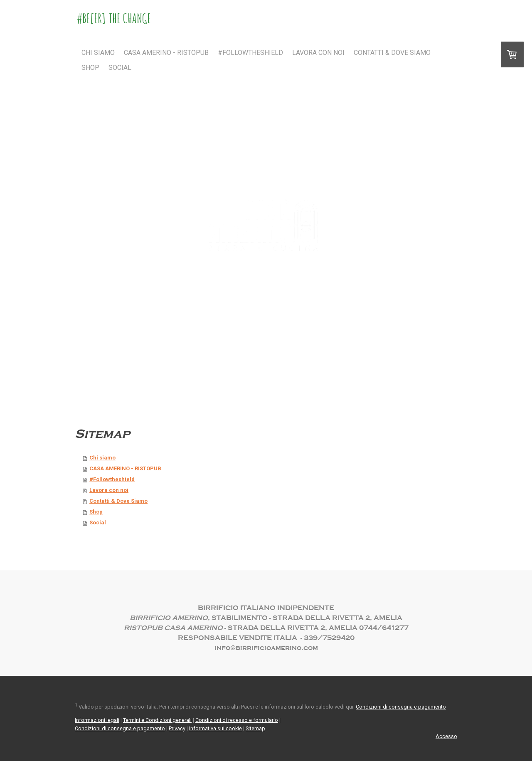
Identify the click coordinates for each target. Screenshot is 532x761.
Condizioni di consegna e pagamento (401, 707)
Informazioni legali (97, 720)
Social (120, 68)
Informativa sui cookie (216, 728)
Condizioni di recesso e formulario (237, 720)
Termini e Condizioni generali (157, 720)
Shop (90, 68)
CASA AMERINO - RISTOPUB (166, 53)
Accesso (446, 736)
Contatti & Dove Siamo (392, 53)
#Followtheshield (250, 53)
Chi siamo (98, 53)
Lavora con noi (318, 53)
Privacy (177, 728)
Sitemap (255, 728)
